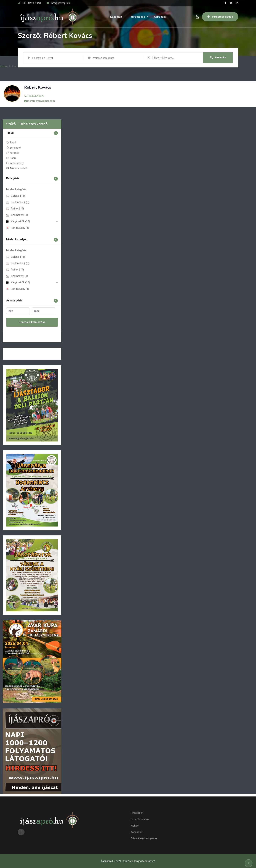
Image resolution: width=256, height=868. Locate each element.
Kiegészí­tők (18, 221)
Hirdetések (138, 17)
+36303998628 (36, 96)
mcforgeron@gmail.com (41, 101)
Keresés (218, 58)
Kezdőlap (116, 17)
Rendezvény (17, 163)
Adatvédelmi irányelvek (144, 838)
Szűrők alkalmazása (32, 322)
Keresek (14, 153)
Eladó (13, 143)
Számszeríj (17, 215)
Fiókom (135, 826)
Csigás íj (15, 196)
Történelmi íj (18, 202)
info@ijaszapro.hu (61, 3)
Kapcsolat (160, 17)
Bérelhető (15, 148)
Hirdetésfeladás (220, 17)
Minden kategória (16, 189)
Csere (13, 158)
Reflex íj (15, 209)
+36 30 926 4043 (31, 3)
